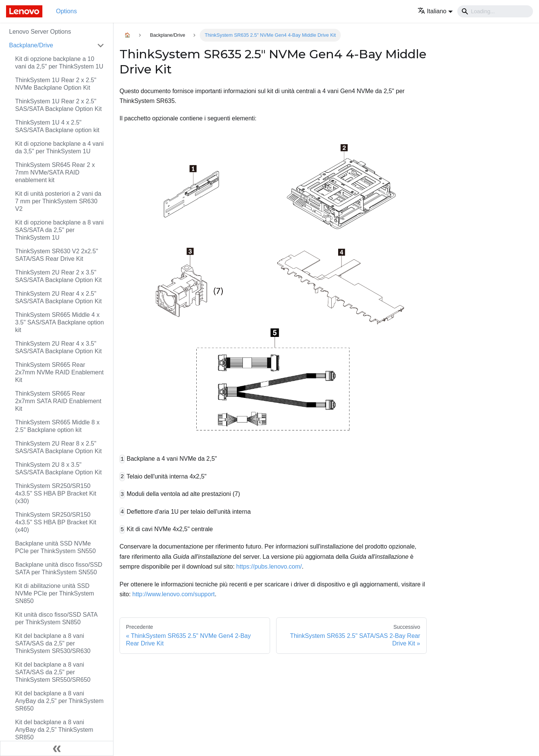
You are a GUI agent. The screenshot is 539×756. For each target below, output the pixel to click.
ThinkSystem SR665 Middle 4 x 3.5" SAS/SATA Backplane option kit (60, 322)
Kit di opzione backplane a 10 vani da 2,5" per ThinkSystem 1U (59, 63)
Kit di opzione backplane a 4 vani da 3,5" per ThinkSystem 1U (59, 147)
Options (66, 11)
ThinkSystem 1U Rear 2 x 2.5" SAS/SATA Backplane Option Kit (58, 105)
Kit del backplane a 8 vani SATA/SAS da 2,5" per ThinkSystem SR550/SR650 (53, 672)
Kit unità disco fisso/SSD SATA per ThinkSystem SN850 (56, 618)
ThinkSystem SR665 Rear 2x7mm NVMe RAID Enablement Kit (59, 372)
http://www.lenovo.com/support (174, 594)
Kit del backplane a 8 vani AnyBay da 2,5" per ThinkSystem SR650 (59, 701)
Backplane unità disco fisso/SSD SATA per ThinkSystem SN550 (59, 568)
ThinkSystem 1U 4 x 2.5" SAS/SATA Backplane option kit (57, 126)
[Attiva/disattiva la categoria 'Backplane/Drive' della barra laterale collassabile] (101, 45)
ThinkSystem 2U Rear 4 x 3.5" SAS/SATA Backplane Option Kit (58, 347)
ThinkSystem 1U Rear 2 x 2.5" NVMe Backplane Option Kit (56, 84)
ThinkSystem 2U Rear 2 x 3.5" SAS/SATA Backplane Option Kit (58, 276)
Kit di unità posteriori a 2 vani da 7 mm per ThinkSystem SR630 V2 (58, 201)
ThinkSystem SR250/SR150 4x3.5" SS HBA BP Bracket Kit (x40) (56, 522)
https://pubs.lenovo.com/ (269, 567)
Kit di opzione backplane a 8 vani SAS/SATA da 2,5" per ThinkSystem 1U (59, 230)
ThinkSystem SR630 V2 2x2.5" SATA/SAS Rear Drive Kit (57, 255)
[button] (435, 11)
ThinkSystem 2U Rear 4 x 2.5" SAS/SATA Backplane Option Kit (58, 297)
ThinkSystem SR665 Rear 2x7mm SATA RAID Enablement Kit (58, 401)
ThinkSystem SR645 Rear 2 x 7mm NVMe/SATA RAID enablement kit (55, 172)
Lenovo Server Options (40, 32)
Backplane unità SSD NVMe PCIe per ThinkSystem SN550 (55, 547)
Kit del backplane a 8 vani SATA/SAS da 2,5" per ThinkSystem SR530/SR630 (53, 643)
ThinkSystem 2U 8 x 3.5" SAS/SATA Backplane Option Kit (58, 468)
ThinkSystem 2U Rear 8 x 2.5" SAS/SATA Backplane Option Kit (58, 447)
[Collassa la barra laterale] (57, 748)
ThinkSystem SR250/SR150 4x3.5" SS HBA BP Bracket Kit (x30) (56, 493)
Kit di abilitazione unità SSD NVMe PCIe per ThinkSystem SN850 (55, 593)
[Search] (495, 11)
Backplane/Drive (31, 45)
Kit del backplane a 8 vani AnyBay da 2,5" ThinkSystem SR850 (54, 730)
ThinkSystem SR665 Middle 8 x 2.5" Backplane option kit (57, 426)
